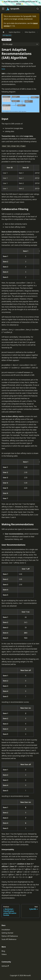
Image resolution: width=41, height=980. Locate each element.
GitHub (18, 4)
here (3, 69)
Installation (6, 930)
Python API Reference (10, 936)
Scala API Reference (9, 939)
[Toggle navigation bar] (3, 9)
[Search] (38, 9)
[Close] (39, 3)
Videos (4, 954)
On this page (8, 44)
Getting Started (7, 933)
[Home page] (3, 32)
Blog (3, 951)
